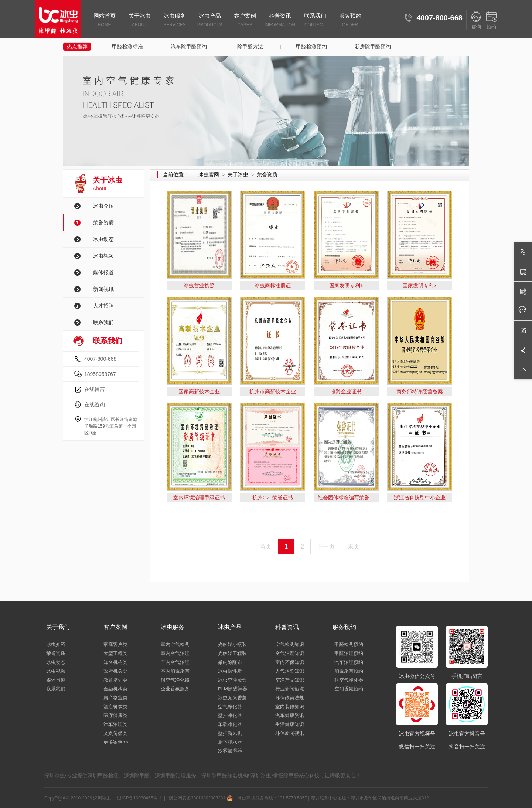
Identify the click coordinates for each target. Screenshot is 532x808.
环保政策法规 (290, 698)
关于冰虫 (139, 21)
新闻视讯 (103, 289)
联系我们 (315, 21)
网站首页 (104, 21)
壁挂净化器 (230, 715)
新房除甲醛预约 (373, 47)
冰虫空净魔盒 (232, 680)
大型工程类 (115, 653)
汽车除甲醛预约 (189, 47)
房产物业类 (115, 698)
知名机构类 (115, 662)
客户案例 (245, 21)
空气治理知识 (290, 653)
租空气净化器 (175, 680)
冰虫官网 (209, 174)
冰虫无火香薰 (232, 698)
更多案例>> (116, 742)
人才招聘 (103, 306)
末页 (354, 546)
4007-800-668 (100, 359)
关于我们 (58, 627)
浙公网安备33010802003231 (200, 798)
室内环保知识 (290, 662)
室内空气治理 (175, 653)
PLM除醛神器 (233, 689)
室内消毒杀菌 (175, 671)
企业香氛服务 (175, 689)
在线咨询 (95, 404)
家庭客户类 (115, 644)
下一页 (326, 546)
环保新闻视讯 (290, 733)
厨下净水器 (230, 742)
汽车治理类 (115, 724)
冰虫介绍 (103, 206)
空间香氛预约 (349, 689)
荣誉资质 (103, 223)
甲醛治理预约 (349, 653)
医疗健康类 (115, 715)
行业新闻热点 (290, 689)
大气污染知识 (290, 671)
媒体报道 (103, 272)
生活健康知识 (290, 724)
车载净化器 (230, 724)
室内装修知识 (290, 707)
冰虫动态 (103, 239)
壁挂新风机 (230, 733)
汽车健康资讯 (290, 715)
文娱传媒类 (115, 733)
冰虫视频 (103, 256)
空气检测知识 (290, 644)
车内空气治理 (175, 662)
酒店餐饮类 (115, 707)
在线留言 (95, 389)
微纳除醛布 (230, 662)
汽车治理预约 (349, 662)
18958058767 (100, 374)
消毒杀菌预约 (349, 671)
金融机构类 (115, 689)
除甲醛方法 (250, 47)
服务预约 (350, 21)
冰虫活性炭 (230, 671)
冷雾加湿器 (230, 751)
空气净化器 (230, 707)
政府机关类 (115, 671)
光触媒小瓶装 (232, 644)
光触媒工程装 (232, 653)
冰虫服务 (175, 21)
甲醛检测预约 (311, 47)
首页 (266, 546)
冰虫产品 (210, 21)
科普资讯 (280, 21)
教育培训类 (115, 680)
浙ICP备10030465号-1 (139, 798)
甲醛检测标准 (127, 47)
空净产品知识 (290, 680)
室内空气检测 (175, 644)
